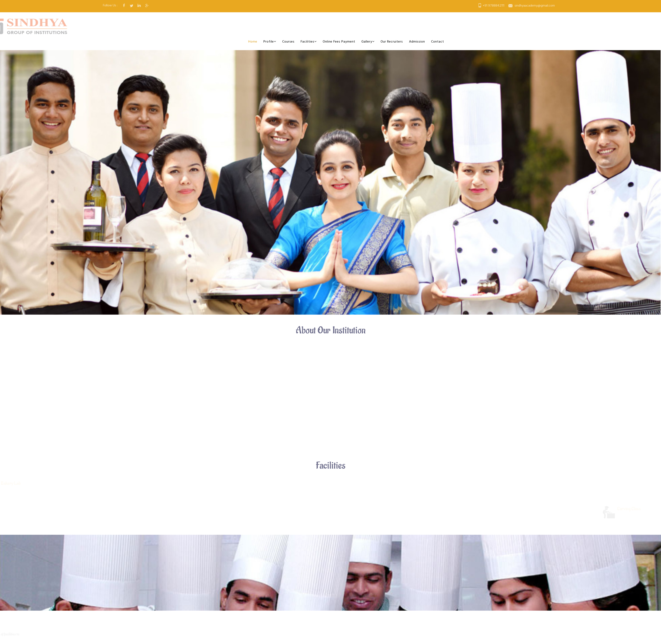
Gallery (368, 42)
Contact (438, 42)
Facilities (309, 42)
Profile (270, 42)
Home (253, 42)
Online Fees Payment (339, 42)
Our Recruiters (392, 42)
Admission (417, 42)
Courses (288, 42)
